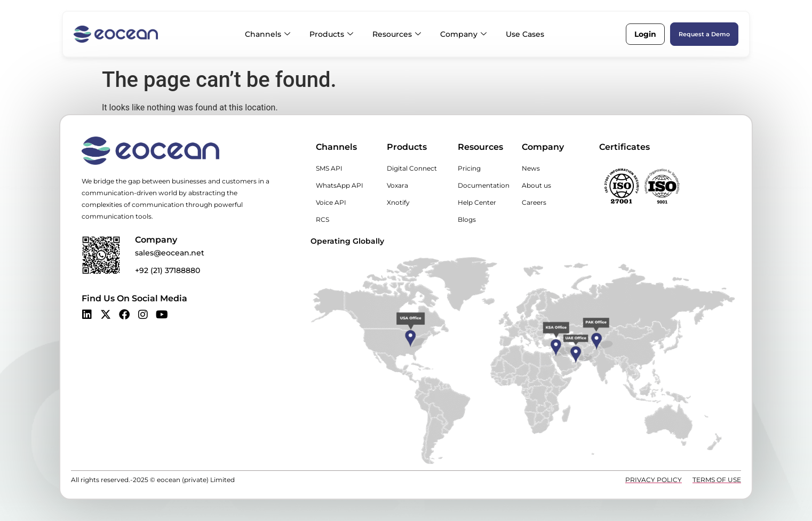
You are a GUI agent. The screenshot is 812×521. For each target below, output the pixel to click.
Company (463, 34)
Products (331, 34)
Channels (268, 34)
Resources (397, 34)
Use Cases (525, 34)
